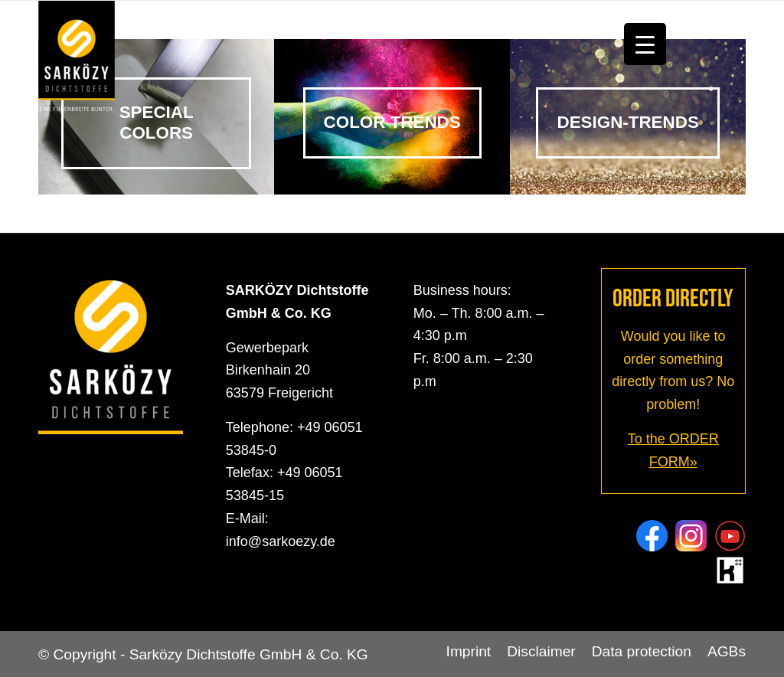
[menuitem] (469, 652)
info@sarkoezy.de (281, 541)
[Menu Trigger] (645, 44)
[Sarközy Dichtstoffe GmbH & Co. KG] (77, 58)
